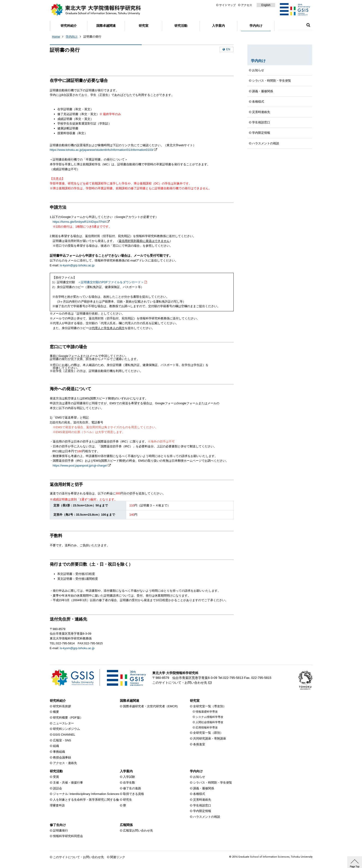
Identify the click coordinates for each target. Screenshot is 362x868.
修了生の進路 (132, 788)
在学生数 (129, 783)
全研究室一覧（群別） (208, 733)
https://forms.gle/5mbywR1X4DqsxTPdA (79, 222)
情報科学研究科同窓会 (68, 836)
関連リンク (118, 857)
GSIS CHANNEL (64, 735)
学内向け (256, 26)
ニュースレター (63, 723)
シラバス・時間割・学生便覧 (272, 81)
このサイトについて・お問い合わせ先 (180, 683)
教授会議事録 (62, 757)
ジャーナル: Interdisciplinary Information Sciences (86, 794)
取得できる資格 (134, 794)
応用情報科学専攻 (207, 728)
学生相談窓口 (261, 122)
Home (56, 37)
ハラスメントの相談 (266, 143)
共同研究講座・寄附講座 (210, 739)
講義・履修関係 (263, 91)
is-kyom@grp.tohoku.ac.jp (77, 265)
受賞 (56, 777)
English (266, 5)
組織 (56, 746)
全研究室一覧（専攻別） (210, 706)
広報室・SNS (62, 740)
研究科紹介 (69, 26)
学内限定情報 (261, 133)
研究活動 (181, 26)
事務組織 (59, 752)
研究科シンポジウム (66, 729)
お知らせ (258, 70)
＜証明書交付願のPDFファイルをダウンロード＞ (111, 282)
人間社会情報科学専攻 (209, 722)
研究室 (144, 26)
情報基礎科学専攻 (207, 712)
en (228, 49)
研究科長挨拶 (62, 706)
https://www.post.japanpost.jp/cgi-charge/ (80, 465)
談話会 (57, 788)
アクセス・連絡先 (65, 763)
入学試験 (129, 777)
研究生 (128, 800)
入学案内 (218, 26)
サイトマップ (227, 5)
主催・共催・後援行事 (68, 783)
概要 (56, 712)
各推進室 (199, 744)
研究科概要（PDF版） (68, 718)
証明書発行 (60, 831)
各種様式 (258, 102)
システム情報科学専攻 (209, 717)
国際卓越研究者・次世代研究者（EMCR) (150, 706)
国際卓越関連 (106, 26)
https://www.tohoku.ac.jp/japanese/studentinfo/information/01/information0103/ (102, 150)
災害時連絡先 (261, 112)
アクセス (247, 5)
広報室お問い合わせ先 (138, 831)
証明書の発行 (92, 37)
